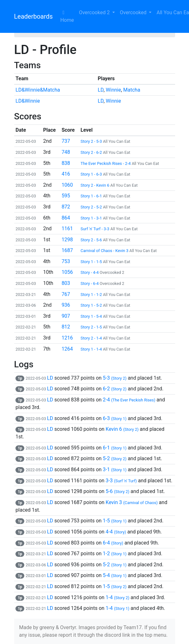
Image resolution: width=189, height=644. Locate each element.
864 (66, 218)
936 (66, 305)
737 (66, 141)
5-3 (115, 378)
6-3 (115, 418)
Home (67, 17)
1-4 (118, 597)
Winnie (113, 90)
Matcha (132, 90)
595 (66, 196)
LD (101, 90)
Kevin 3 (132, 502)
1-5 (115, 521)
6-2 (115, 389)
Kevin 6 (122, 429)
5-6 (118, 491)
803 (66, 283)
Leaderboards (34, 16)
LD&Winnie (28, 101)
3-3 (121, 481)
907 (66, 316)
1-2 (115, 554)
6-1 (115, 448)
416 (66, 174)
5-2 (115, 458)
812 (66, 327)
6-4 (113, 543)
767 (66, 294)
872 (66, 207)
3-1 (115, 469)
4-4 (116, 532)
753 (66, 261)
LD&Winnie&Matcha (38, 90)
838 (66, 163)
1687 (67, 250)
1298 (67, 240)
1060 (67, 185)
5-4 (115, 575)
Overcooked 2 (95, 12)
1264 (67, 349)
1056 (67, 272)
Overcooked (134, 12)
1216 (67, 338)
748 (66, 152)
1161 (67, 229)
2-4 (129, 400)
